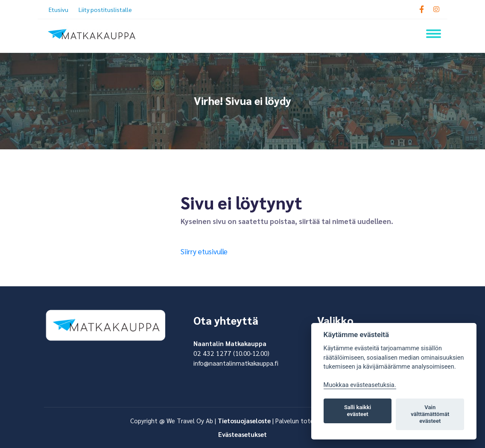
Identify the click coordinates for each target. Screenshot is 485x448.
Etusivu (58, 9)
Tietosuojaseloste (244, 420)
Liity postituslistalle (105, 9)
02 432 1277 (212, 353)
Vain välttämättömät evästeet (430, 414)
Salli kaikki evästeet (358, 411)
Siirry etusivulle (204, 251)
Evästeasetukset (242, 434)
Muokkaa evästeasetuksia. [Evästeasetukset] (360, 385)
